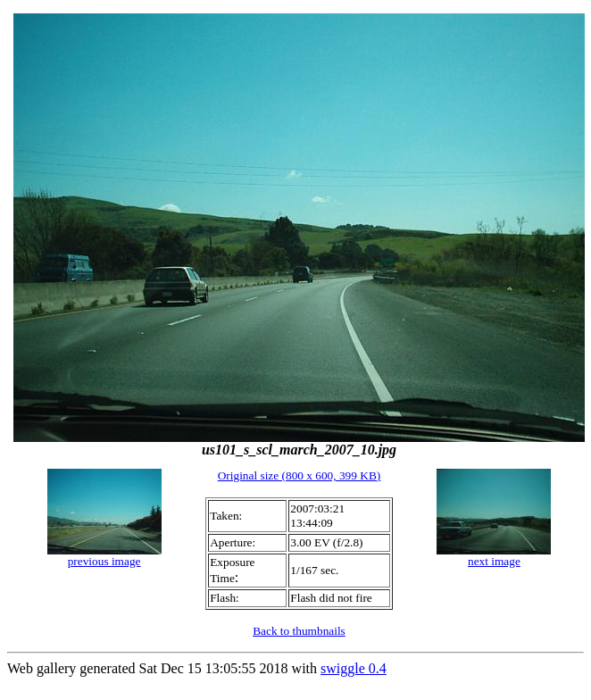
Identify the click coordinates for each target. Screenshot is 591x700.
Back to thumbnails (299, 631)
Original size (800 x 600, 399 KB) (300, 475)
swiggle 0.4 (354, 668)
